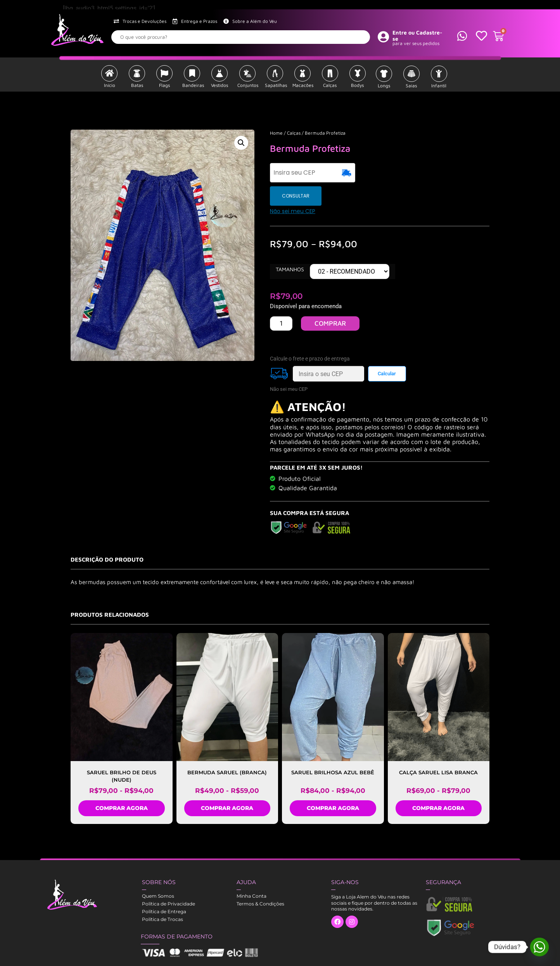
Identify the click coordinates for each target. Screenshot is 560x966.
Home (276, 133)
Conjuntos (248, 85)
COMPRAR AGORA (122, 785)
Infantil (439, 86)
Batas (137, 85)
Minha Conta (251, 873)
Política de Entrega (164, 888)
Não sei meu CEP (293, 188)
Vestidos (220, 85)
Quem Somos (158, 873)
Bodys (357, 85)
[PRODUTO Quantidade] (281, 300)
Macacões (303, 85)
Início (110, 85)
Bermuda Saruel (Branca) (227, 749)
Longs (384, 86)
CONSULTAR (378, 173)
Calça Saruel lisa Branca (438, 749)
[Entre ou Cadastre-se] (384, 36)
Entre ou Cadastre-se (417, 36)
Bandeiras (193, 85)
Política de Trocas (162, 896)
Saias (411, 86)
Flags (164, 85)
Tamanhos (290, 246)
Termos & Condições (260, 880)
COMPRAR (330, 300)
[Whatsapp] (539, 947)
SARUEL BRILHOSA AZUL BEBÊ (333, 749)
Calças (330, 85)
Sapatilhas (276, 85)
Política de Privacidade (169, 880)
